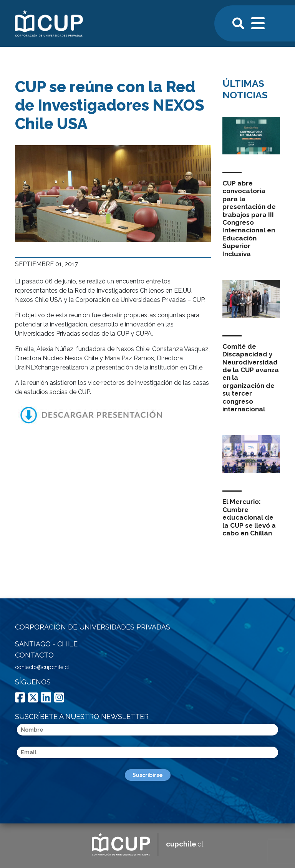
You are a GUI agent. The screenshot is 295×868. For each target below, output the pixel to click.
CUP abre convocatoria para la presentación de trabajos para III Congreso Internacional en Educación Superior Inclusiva (249, 219)
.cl (185, 844)
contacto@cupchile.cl (42, 667)
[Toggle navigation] (259, 22)
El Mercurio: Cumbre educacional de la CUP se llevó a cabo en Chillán (249, 517)
